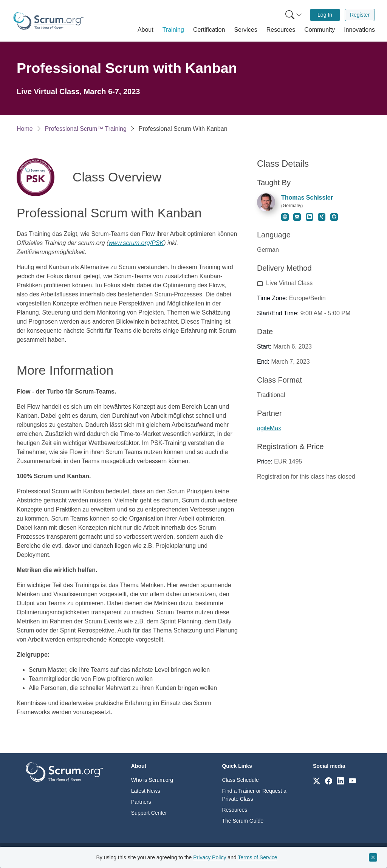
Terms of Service (257, 857)
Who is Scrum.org (152, 780)
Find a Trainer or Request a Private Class (254, 795)
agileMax (269, 428)
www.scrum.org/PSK (136, 243)
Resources (235, 810)
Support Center (149, 813)
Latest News (146, 791)
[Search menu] (294, 15)
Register (360, 15)
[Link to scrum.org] (317, 780)
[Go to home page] (64, 771)
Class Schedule (240, 780)
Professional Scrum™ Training (86, 129)
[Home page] (48, 21)
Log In (325, 15)
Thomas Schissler (307, 198)
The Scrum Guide (243, 821)
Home (25, 129)
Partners (141, 802)
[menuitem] (293, 15)
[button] (146, 30)
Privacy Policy (210, 857)
